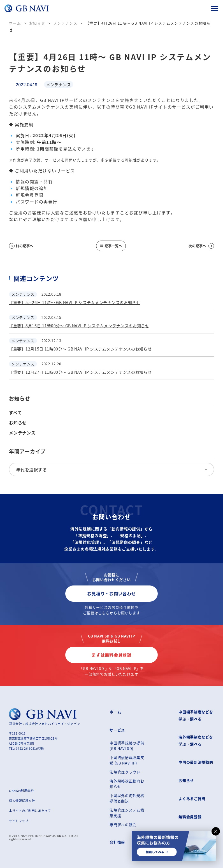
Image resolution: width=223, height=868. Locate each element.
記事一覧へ (111, 246)
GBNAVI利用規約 (21, 791)
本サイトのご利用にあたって (30, 811)
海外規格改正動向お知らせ (127, 784)
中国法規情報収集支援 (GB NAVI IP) (127, 760)
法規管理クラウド (125, 772)
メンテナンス (65, 23)
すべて (15, 413)
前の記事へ (21, 246)
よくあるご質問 (192, 798)
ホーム (15, 23)
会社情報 (117, 842)
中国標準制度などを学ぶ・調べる (196, 715)
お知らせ (37, 23)
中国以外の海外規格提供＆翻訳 (127, 798)
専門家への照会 (123, 825)
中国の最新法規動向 (196, 762)
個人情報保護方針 (22, 801)
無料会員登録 (190, 817)
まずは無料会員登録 (112, 655)
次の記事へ (201, 246)
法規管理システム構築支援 (127, 813)
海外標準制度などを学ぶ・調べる (196, 740)
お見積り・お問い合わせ (111, 593)
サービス (117, 730)
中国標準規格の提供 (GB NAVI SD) (127, 746)
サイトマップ (19, 821)
